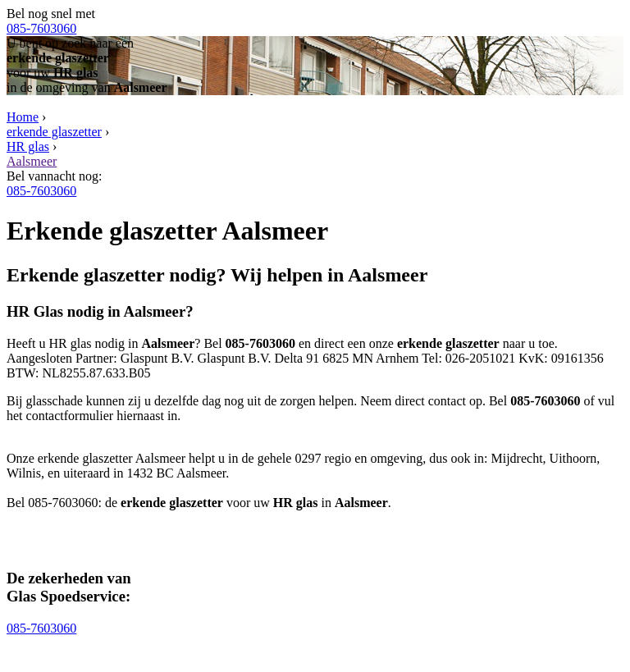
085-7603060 (41, 28)
